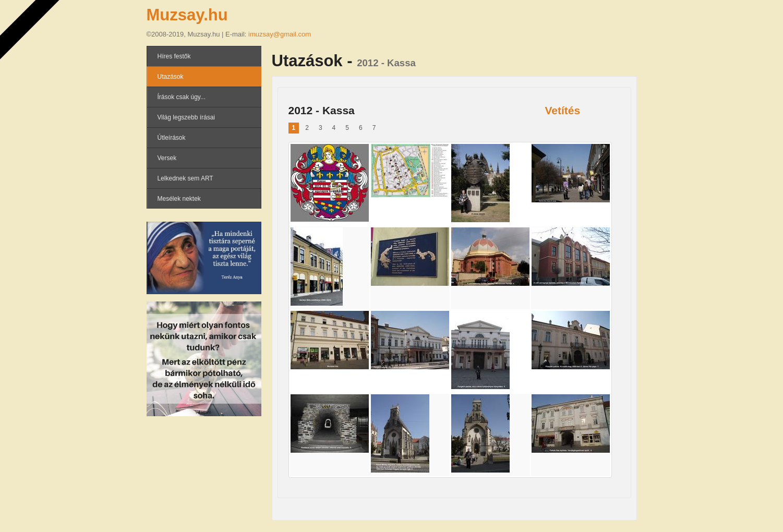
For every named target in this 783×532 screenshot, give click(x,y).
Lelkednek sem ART (185, 178)
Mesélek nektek (179, 199)
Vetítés (563, 110)
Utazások (171, 77)
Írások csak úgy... (182, 97)
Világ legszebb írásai (186, 117)
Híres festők (174, 56)
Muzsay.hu (187, 15)
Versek (167, 158)
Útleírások (172, 138)
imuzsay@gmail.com (280, 34)
